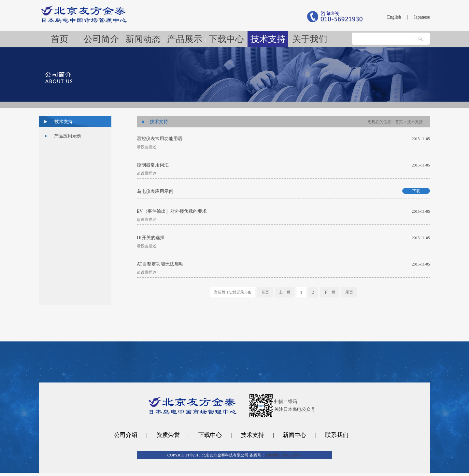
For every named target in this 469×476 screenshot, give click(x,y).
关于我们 (310, 39)
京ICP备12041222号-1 (284, 455)
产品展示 (185, 39)
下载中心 (226, 39)
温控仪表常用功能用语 (160, 139)
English (394, 17)
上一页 (285, 292)
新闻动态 (143, 39)
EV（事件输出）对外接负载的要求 (172, 211)
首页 (60, 39)
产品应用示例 (68, 136)
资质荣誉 (168, 435)
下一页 (330, 292)
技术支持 (268, 39)
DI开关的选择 (151, 238)
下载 (416, 191)
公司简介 (101, 39)
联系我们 (337, 435)
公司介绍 (126, 435)
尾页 (349, 292)
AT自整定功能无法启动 (160, 264)
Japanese (422, 17)
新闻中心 (294, 435)
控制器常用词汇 (153, 165)
